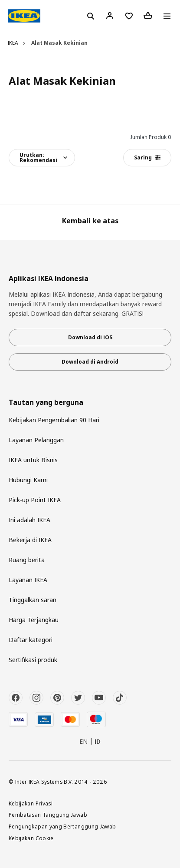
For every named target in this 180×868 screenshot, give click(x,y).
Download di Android (90, 362)
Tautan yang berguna (46, 403)
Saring (147, 157)
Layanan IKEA (28, 580)
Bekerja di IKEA (30, 540)
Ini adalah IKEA (29, 520)
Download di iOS (90, 337)
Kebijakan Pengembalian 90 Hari (54, 420)
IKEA (13, 43)
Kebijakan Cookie (31, 838)
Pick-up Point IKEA (35, 500)
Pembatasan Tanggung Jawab (48, 815)
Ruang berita (27, 560)
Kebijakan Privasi (31, 803)
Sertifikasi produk (33, 660)
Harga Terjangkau (34, 620)
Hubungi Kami (28, 480)
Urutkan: (38, 157)
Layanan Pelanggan (36, 440)
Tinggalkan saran (33, 600)
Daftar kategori (31, 640)
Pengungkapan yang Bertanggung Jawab (62, 826)
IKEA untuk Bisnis (33, 460)
